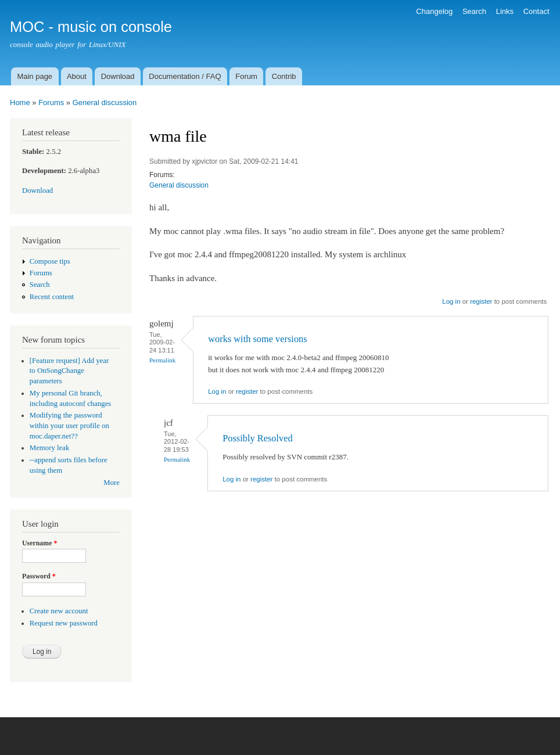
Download (118, 76)
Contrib (284, 76)
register (481, 301)
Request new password (64, 623)
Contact (536, 11)
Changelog (434, 11)
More (112, 483)
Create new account (59, 611)
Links (505, 11)
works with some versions (257, 339)
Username (40, 543)
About (77, 76)
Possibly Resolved (257, 438)
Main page (35, 76)
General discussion (105, 103)
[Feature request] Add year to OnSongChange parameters (69, 371)
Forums (51, 103)
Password (39, 576)
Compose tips (50, 261)
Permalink (162, 360)
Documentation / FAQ (185, 76)
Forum (246, 76)
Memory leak (50, 448)
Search (474, 11)
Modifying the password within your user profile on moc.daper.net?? (69, 426)
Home (20, 103)
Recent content (52, 297)
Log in (451, 301)
